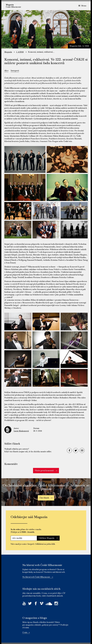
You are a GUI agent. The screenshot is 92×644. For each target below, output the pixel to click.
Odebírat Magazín (48, 538)
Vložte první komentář (46, 471)
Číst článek (46, 498)
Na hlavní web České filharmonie (38, 577)
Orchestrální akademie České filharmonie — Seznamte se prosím (46, 487)
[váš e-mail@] (24, 538)
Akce (6, 71)
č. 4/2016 (20, 52)
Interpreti (15, 71)
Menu (82, 6)
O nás (26, 632)
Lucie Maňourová (21, 431)
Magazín (8, 52)
